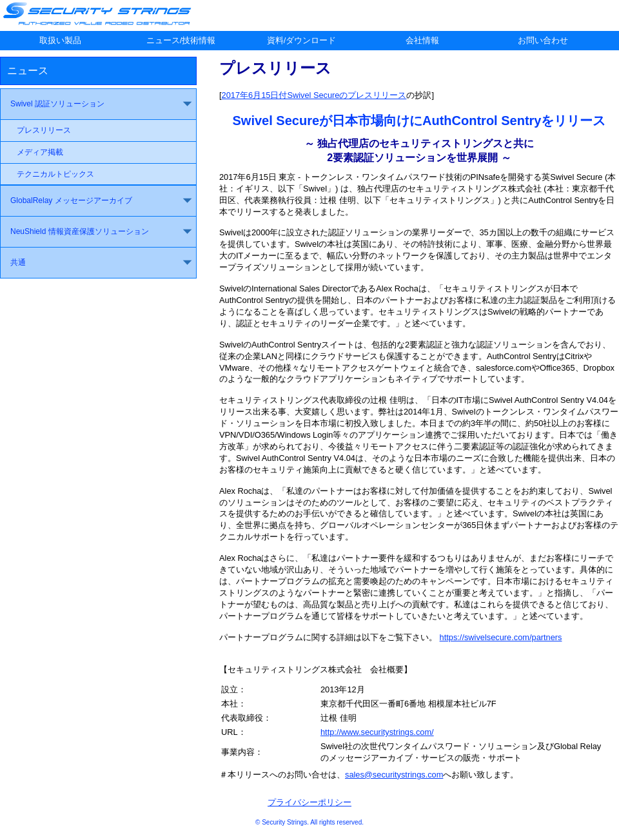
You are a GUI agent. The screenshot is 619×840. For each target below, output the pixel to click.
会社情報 (422, 40)
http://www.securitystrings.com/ (377, 732)
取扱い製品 (60, 40)
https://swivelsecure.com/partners (501, 637)
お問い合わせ (543, 40)
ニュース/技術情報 (181, 40)
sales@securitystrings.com (394, 775)
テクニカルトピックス (55, 174)
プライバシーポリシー (309, 802)
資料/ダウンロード (302, 40)
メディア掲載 (40, 152)
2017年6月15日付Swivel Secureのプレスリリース (314, 95)
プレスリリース (44, 130)
